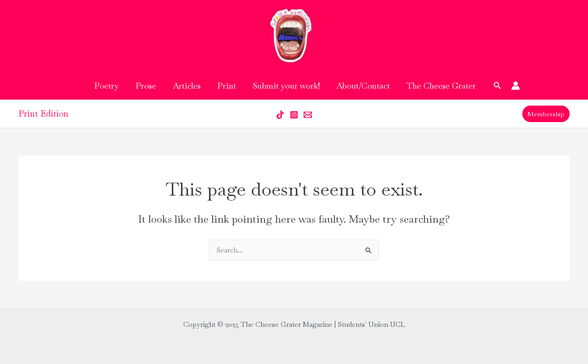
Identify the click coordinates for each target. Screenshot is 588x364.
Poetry (107, 86)
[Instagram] (294, 115)
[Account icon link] (516, 86)
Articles (187, 86)
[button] (498, 86)
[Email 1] (308, 115)
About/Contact (363, 86)
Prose (146, 86)
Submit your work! (286, 86)
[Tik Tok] (280, 115)
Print (227, 86)
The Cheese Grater (441, 86)
